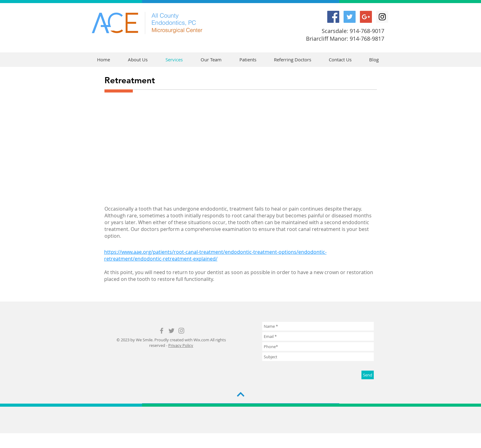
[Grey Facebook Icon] (162, 331)
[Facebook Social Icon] (333, 17)
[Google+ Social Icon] (366, 17)
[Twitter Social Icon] (350, 17)
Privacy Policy (181, 345)
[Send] (368, 375)
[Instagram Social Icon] (382, 17)
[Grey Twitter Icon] (171, 331)
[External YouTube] (241, 148)
